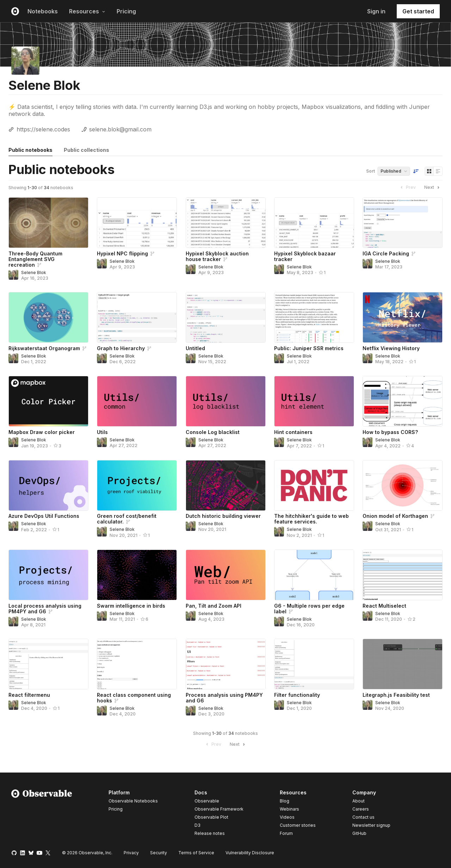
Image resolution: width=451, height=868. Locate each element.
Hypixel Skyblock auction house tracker (217, 256)
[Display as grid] (429, 171)
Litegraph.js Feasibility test (396, 695)
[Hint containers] (314, 401)
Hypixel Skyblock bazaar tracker (305, 256)
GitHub (359, 833)
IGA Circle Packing (386, 253)
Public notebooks (30, 150)
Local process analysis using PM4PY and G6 (45, 609)
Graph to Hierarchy (121, 348)
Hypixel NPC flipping (122, 253)
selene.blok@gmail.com (120, 129)
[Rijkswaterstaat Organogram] (48, 317)
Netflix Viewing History (391, 348)
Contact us (363, 817)
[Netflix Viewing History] (403, 317)
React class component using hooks (134, 698)
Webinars (289, 809)
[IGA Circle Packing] (403, 223)
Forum (286, 833)
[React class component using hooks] (137, 664)
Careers (361, 809)
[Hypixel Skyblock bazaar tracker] (314, 223)
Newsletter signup (371, 825)
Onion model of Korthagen (395, 516)
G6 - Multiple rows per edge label (309, 609)
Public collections (87, 150)
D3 (197, 825)
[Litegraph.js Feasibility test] (403, 664)
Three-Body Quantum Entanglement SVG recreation (35, 259)
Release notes (210, 833)
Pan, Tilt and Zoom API (214, 606)
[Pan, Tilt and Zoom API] (226, 575)
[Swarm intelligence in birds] (137, 575)
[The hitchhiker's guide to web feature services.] (314, 485)
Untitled (195, 348)
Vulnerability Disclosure (250, 853)
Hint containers (293, 432)
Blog (285, 801)
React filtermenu (29, 695)
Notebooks (43, 11)
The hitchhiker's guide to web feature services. (311, 519)
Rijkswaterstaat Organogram (44, 348)
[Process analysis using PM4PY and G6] (226, 664)
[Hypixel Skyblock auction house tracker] (226, 223)
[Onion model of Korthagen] (403, 485)
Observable (207, 801)
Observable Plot (211, 817)
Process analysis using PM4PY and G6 (224, 698)
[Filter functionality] (314, 664)
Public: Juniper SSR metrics (309, 348)
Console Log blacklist (213, 432)
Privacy (131, 853)
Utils (102, 432)
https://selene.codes (43, 129)
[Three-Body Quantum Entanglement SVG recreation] (48, 223)
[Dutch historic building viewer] (226, 485)
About (359, 801)
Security (159, 853)
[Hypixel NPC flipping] (137, 223)
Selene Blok (34, 272)
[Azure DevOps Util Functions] (48, 485)
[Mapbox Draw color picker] (48, 401)
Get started (418, 11)
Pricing (126, 11)
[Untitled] (226, 317)
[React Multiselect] (403, 575)
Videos (287, 817)
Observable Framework (219, 809)
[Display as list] (438, 171)
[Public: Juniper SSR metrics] (314, 317)
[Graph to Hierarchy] (137, 317)
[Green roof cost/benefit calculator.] (137, 485)
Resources (87, 11)
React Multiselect (384, 606)
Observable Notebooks (133, 801)
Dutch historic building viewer (223, 516)
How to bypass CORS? (390, 432)
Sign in (376, 11)
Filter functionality (297, 695)
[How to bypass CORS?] (403, 401)
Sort (370, 171)
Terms (196, 853)
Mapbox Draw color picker (42, 432)
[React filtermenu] (48, 664)
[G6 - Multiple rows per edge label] (314, 575)
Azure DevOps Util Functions (44, 516)
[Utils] (137, 401)
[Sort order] (416, 171)
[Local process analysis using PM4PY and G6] (48, 575)
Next (433, 187)
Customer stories (298, 825)
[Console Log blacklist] (226, 401)
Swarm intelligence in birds (131, 606)
